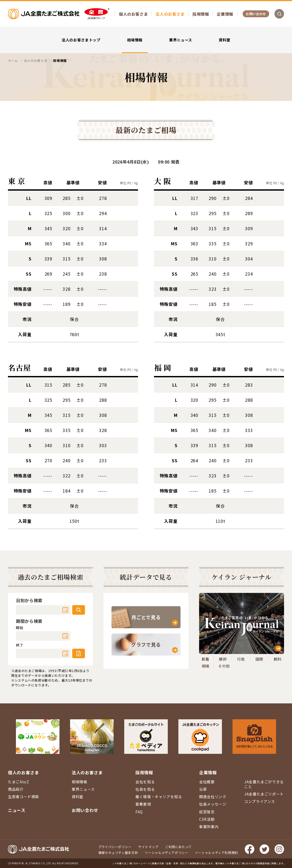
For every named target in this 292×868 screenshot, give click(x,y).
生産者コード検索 (23, 797)
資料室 (225, 40)
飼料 (278, 659)
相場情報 (135, 40)
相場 (206, 666)
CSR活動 (207, 819)
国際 (259, 659)
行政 (241, 659)
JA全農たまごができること (264, 784)
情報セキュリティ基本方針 (118, 852)
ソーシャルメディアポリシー (166, 852)
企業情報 (225, 14)
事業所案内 (209, 827)
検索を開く (279, 14)
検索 (79, 610)
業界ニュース (181, 40)
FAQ (139, 812)
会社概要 (207, 782)
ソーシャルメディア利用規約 (216, 852)
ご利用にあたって (178, 847)
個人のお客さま (133, 14)
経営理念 (207, 812)
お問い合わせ (256, 14)
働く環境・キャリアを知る (159, 797)
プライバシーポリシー (115, 847)
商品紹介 (16, 789)
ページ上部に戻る (280, 730)
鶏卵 (223, 659)
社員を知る (145, 789)
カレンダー (65, 610)
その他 (224, 666)
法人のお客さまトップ (81, 40)
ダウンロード (79, 653)
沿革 (203, 789)
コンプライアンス (260, 801)
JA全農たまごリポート (264, 794)
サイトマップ (148, 847)
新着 (206, 659)
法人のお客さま (170, 14)
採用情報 (201, 14)
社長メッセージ (213, 804)
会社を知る (145, 782)
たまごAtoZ (18, 782)
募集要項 (143, 804)
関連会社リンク (213, 797)
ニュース (17, 810)
